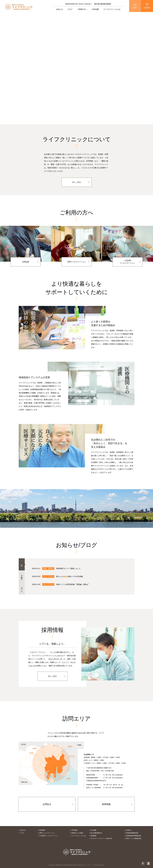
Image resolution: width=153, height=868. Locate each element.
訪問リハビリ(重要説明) (133, 838)
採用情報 (147, 8)
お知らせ (59, 9)
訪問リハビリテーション (77, 262)
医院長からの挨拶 (77, 833)
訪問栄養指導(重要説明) (133, 836)
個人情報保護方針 (96, 833)
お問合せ (135, 8)
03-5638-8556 (95, 771)
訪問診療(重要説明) (132, 833)
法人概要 (93, 830)
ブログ (70, 9)
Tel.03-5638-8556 (102, 4)
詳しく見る (77, 182)
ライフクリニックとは (79, 836)
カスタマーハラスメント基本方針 (101, 838)
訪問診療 (26, 262)
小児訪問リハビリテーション (128, 262)
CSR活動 (95, 9)
